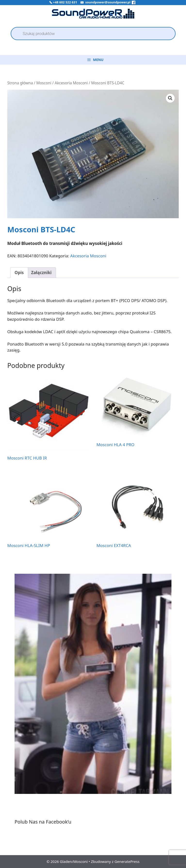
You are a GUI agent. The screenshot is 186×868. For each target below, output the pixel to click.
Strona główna (20, 83)
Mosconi (44, 83)
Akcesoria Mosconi (71, 83)
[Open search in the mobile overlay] (93, 34)
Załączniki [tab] (41, 273)
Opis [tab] (19, 273)
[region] (93, 689)
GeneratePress (127, 861)
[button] (170, 98)
